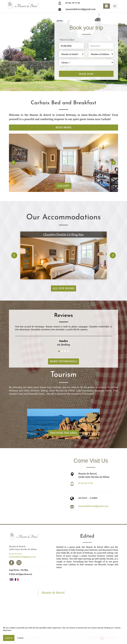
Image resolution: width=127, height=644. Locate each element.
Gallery (63, 185)
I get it (9, 638)
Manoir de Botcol (53, 593)
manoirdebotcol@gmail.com (81, 9)
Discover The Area (64, 433)
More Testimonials (64, 361)
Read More (63, 127)
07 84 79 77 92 (73, 3)
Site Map (24, 570)
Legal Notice (14, 570)
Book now (86, 74)
